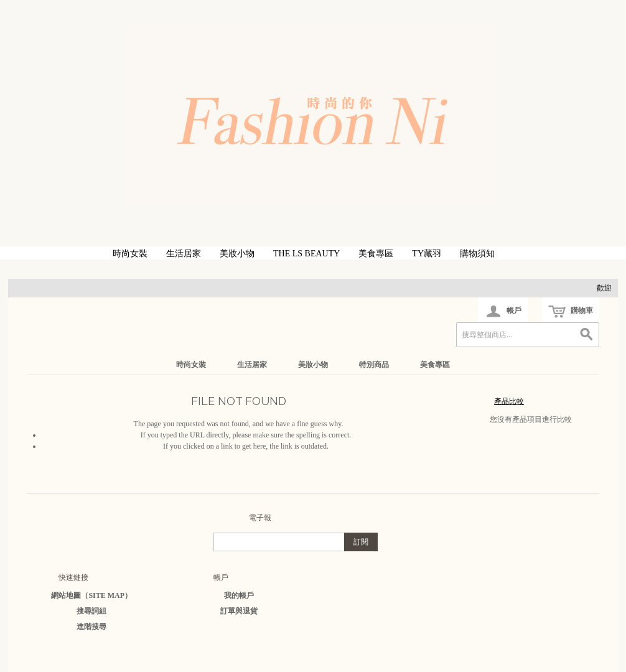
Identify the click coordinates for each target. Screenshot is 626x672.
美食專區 (376, 254)
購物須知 (477, 254)
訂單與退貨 (239, 611)
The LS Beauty (306, 254)
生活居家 (184, 254)
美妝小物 (237, 254)
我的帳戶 (239, 595)
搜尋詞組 (91, 611)
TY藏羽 (427, 254)
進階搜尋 (91, 627)
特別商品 (374, 365)
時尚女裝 (130, 254)
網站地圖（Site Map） (91, 595)
